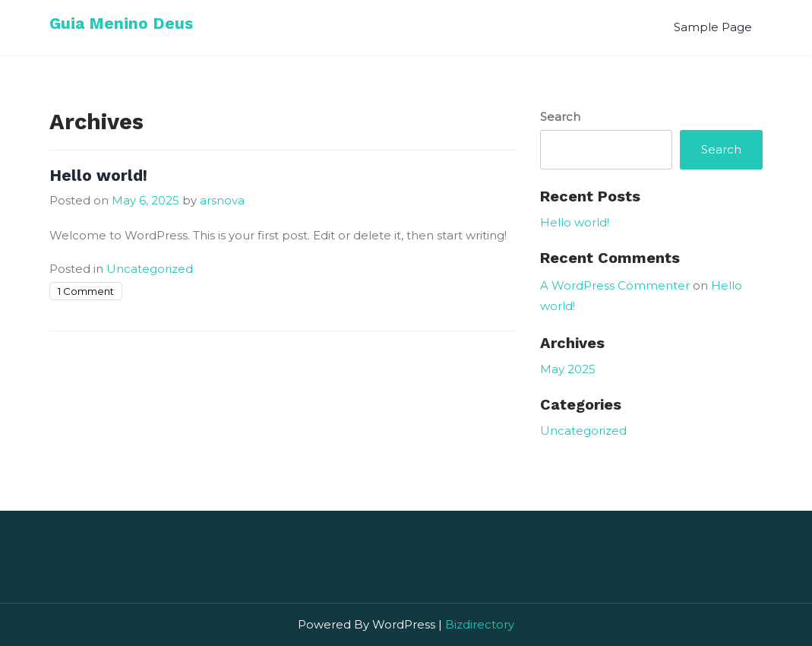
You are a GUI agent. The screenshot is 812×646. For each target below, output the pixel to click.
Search (560, 117)
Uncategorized (150, 269)
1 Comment (86, 291)
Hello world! (98, 175)
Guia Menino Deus (121, 23)
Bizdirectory (480, 624)
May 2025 (568, 369)
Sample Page (713, 27)
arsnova (222, 200)
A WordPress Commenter (615, 285)
